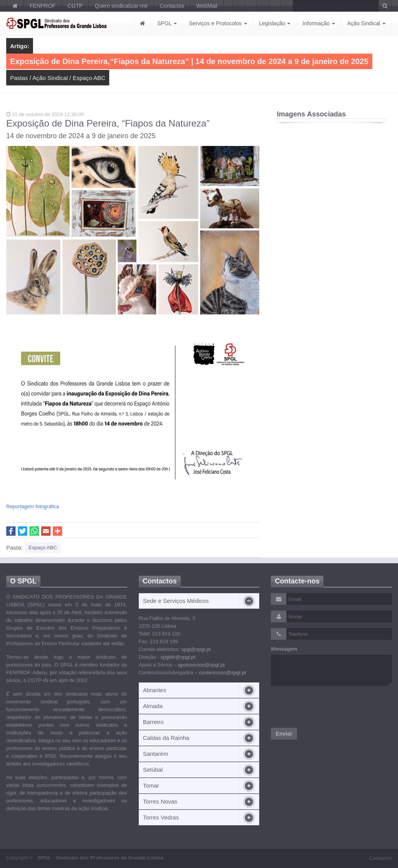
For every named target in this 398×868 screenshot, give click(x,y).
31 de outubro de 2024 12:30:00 (45, 114)
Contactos (172, 6)
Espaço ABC (89, 78)
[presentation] (330, 707)
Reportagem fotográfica (33, 506)
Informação (319, 23)
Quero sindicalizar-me (121, 6)
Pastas (19, 78)
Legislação (275, 23)
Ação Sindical (366, 23)
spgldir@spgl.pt (178, 657)
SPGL (167, 23)
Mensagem (284, 649)
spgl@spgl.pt (196, 649)
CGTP (75, 6)
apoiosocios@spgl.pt (201, 665)
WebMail (207, 6)
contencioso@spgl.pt (223, 673)
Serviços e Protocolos (218, 23)
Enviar (284, 734)
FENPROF (43, 6)
